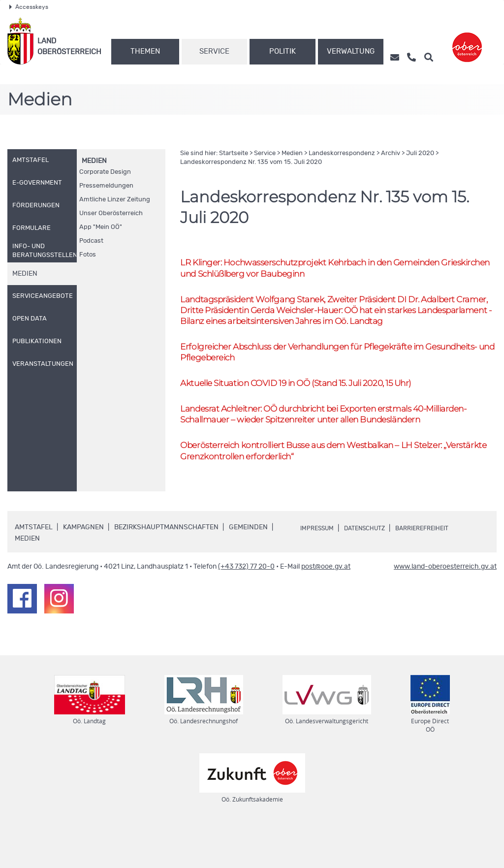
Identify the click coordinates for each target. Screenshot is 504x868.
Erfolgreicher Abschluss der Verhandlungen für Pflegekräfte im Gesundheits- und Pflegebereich (318, 372)
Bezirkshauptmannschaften (166, 567)
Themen (145, 51)
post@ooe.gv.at (326, 607)
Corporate (105, 172)
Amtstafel (34, 567)
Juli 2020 (420, 153)
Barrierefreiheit (439, 568)
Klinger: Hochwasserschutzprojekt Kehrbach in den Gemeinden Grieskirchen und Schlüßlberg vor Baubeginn (329, 269)
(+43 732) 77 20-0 (246, 607)
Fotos (88, 255)
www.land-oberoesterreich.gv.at (445, 607)
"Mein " (101, 227)
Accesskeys (29, 7)
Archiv (391, 153)
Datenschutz (374, 568)
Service (214, 51)
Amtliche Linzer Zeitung (115, 200)
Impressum (320, 568)
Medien (94, 161)
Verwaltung (351, 51)
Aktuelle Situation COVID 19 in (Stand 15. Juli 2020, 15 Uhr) (315, 404)
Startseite (234, 153)
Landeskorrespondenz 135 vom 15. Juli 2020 (251, 162)
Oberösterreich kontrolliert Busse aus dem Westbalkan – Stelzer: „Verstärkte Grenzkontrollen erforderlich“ (329, 489)
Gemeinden (248, 567)
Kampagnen (83, 567)
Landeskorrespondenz (342, 153)
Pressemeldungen (106, 186)
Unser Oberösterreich (111, 213)
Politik (283, 51)
